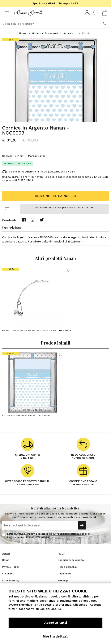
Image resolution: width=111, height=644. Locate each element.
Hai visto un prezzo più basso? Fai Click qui (65, 207)
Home (23, 33)
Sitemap (63, 581)
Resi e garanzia (67, 567)
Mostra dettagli (56, 636)
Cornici (87, 33)
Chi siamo (8, 574)
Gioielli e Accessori (45, 33)
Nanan (42, 156)
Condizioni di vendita (71, 560)
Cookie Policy (11, 581)
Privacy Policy (26, 534)
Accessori (70, 33)
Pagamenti (64, 574)
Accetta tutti (56, 623)
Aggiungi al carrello (55, 196)
